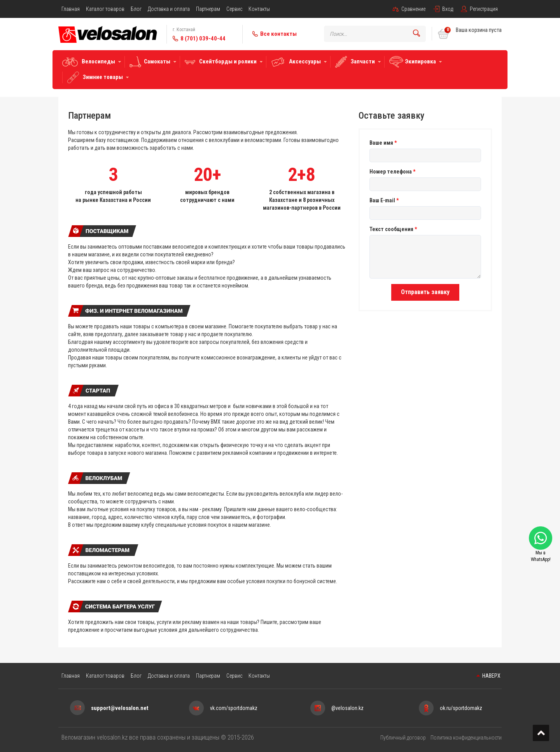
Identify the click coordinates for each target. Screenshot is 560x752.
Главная (71, 9)
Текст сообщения (393, 229)
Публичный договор (403, 738)
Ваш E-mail (384, 200)
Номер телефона (392, 172)
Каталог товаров (105, 9)
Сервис (234, 9)
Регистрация (484, 9)
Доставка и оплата (169, 9)
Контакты (259, 9)
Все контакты (278, 34)
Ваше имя (383, 143)
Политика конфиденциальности (466, 738)
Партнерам (208, 9)
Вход (448, 9)
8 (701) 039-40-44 (203, 39)
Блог (136, 9)
